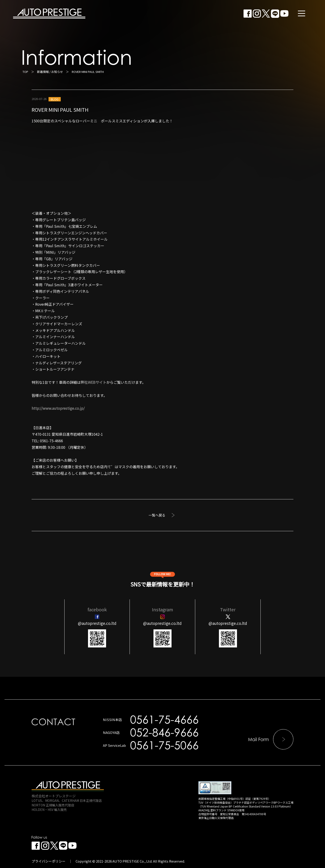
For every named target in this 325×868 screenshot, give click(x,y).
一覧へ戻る (157, 515)
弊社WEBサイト (93, 382)
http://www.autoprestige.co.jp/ (58, 408)
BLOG (55, 99)
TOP (25, 72)
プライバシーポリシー (49, 861)
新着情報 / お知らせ (50, 72)
